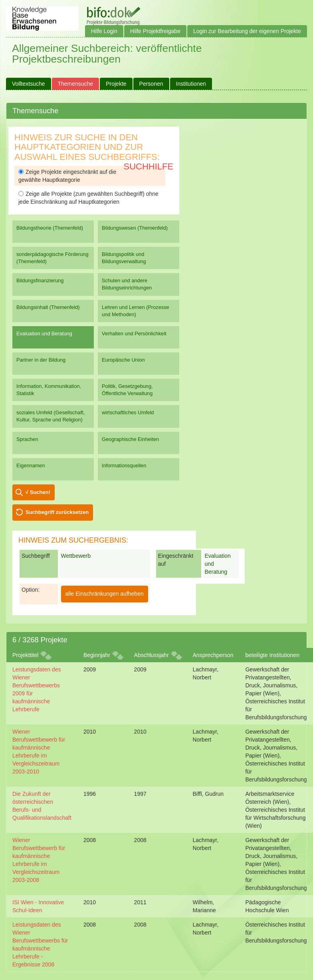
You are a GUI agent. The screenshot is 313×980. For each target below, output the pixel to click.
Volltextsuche (29, 84)
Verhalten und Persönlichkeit (134, 334)
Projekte (116, 84)
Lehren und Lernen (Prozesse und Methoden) (136, 311)
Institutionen (191, 84)
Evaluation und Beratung (44, 334)
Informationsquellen (124, 465)
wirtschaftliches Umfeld (128, 412)
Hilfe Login (104, 31)
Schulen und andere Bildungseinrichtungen (127, 284)
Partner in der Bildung (41, 360)
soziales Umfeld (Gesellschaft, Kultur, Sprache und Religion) (51, 416)
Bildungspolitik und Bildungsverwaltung (124, 258)
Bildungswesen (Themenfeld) (135, 228)
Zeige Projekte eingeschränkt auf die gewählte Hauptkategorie (67, 176)
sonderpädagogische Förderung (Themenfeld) (52, 258)
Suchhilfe (149, 166)
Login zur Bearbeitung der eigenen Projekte (247, 31)
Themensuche (76, 84)
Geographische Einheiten (130, 439)
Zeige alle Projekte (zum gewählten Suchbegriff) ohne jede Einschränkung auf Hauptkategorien (88, 198)
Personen (151, 84)
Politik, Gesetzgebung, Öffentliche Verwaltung (127, 390)
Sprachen (27, 439)
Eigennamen (31, 465)
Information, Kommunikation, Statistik (49, 390)
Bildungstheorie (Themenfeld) (50, 228)
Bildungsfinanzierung (40, 280)
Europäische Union (123, 360)
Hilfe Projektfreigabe (155, 31)
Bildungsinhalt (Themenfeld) (48, 307)
